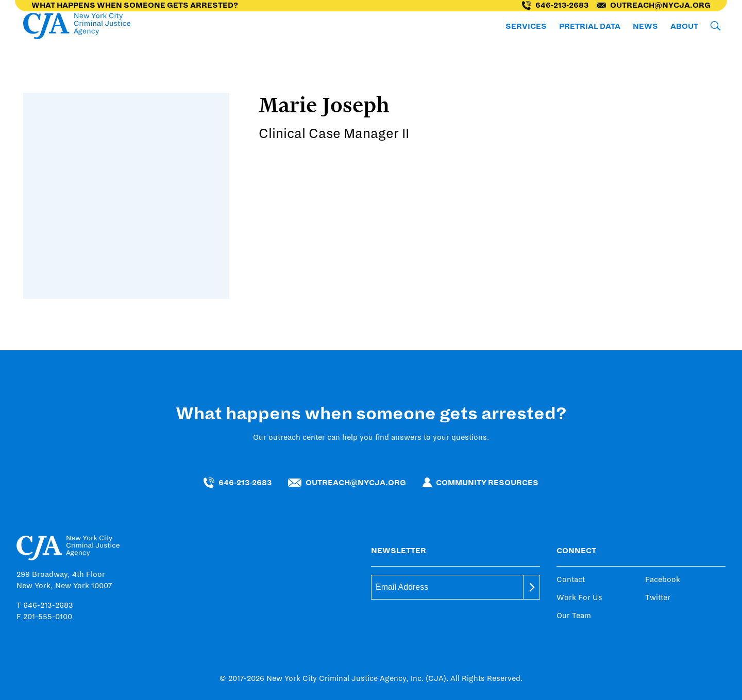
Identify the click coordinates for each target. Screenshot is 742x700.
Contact (571, 579)
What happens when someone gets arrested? (135, 5)
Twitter (658, 597)
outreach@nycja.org (654, 5)
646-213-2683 (555, 5)
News (645, 26)
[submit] (532, 587)
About (684, 26)
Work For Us (579, 597)
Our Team (574, 616)
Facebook (663, 579)
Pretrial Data (590, 26)
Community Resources (480, 482)
